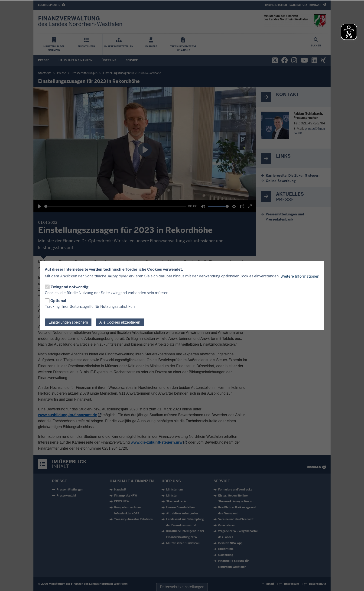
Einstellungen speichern (68, 322)
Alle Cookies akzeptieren (120, 322)
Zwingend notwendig (69, 287)
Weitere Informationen (300, 276)
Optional (58, 301)
